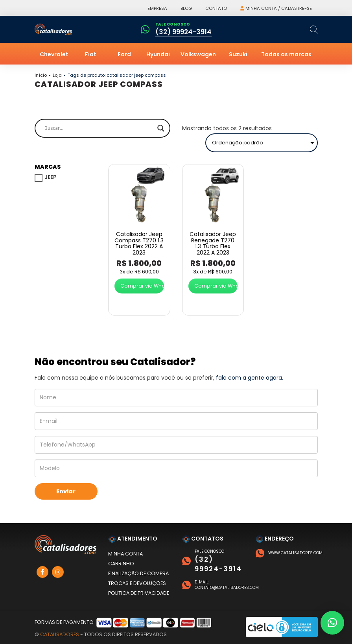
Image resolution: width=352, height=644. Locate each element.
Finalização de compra (138, 573)
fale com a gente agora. (250, 378)
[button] (332, 623)
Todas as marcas (286, 54)
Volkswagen (198, 54)
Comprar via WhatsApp (142, 286)
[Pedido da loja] (262, 143)
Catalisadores (60, 634)
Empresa (157, 8)
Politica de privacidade (139, 593)
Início (41, 75)
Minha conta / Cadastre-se (276, 8)
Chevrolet (54, 54)
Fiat (91, 54)
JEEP (51, 177)
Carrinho (121, 564)
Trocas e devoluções (137, 583)
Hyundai (158, 54)
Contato (216, 8)
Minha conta (125, 554)
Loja (57, 75)
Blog (186, 8)
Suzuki (238, 54)
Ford (124, 54)
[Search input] (99, 128)
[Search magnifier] (161, 128)
